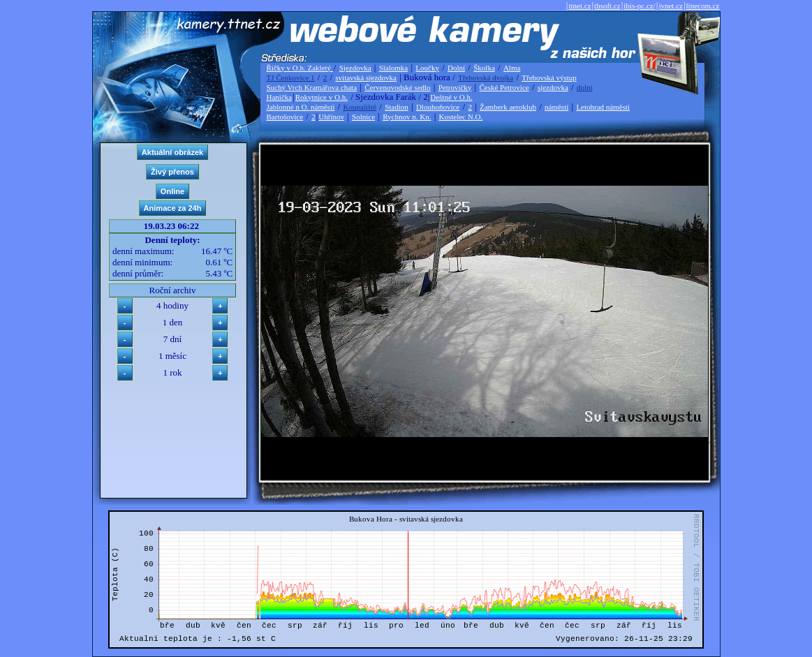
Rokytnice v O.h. (322, 97)
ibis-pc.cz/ (640, 6)
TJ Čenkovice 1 (291, 77)
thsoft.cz (607, 6)
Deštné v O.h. (451, 97)
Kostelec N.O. (461, 117)
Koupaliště (360, 107)
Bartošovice (285, 117)
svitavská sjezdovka (366, 77)
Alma (512, 68)
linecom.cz (703, 6)
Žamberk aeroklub (508, 107)
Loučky (427, 68)
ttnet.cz (580, 6)
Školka (484, 68)
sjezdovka (553, 87)
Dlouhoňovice (438, 107)
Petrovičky (455, 87)
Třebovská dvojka (486, 77)
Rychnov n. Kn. (407, 117)
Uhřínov (331, 117)
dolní (585, 87)
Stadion (397, 107)
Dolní (456, 68)
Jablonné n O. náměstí (301, 107)
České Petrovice (504, 87)
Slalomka (394, 68)
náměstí (556, 107)
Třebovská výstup (549, 77)
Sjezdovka (355, 68)
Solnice (363, 117)
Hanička (280, 97)
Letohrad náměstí (603, 107)
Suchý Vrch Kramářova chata (312, 87)
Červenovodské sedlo (397, 87)
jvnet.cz (671, 6)
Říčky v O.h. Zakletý (300, 68)
